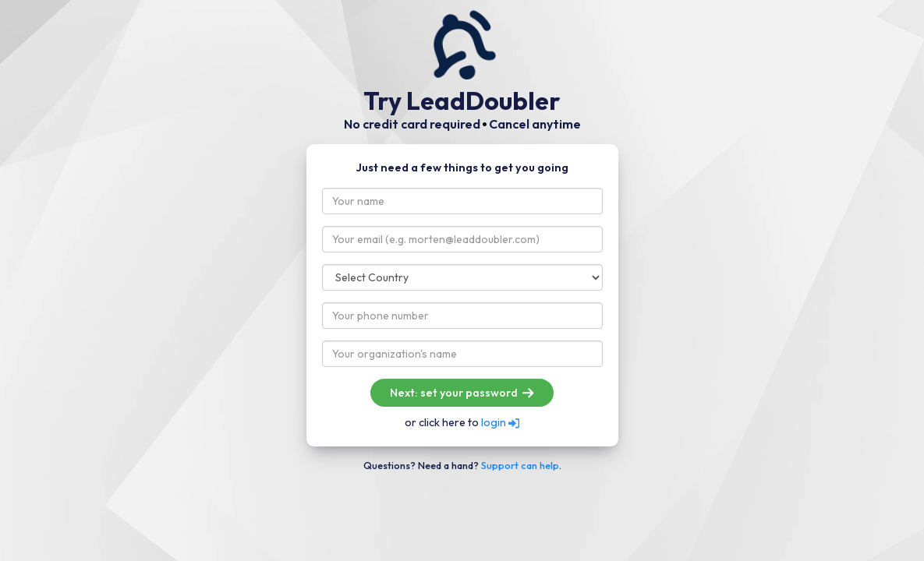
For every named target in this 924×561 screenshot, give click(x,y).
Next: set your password (462, 393)
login (500, 422)
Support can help (520, 465)
